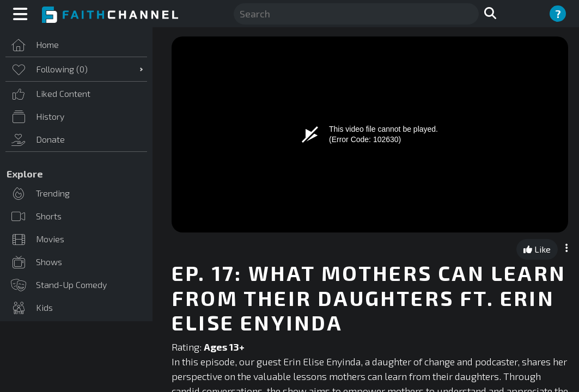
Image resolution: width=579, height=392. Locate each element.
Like (537, 249)
